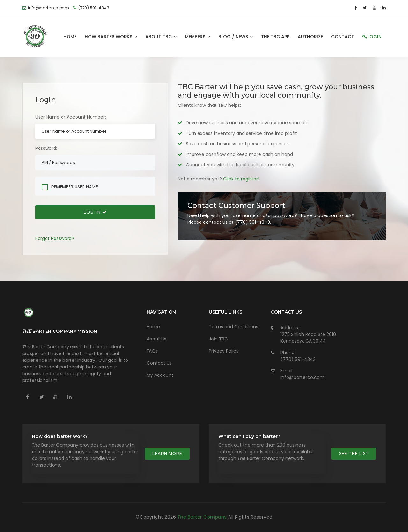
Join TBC (218, 339)
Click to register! (241, 179)
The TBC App (275, 37)
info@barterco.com (302, 377)
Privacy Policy (224, 351)
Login (372, 37)
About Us (157, 339)
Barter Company (203, 517)
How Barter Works (111, 37)
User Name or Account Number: (71, 117)
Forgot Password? (55, 238)
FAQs (152, 351)
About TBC (161, 37)
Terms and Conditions (233, 327)
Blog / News (236, 37)
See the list (354, 453)
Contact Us (159, 363)
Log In (95, 212)
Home (70, 37)
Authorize (310, 37)
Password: (46, 148)
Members (197, 37)
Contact (343, 37)
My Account (160, 375)
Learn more (167, 453)
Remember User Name (75, 187)
